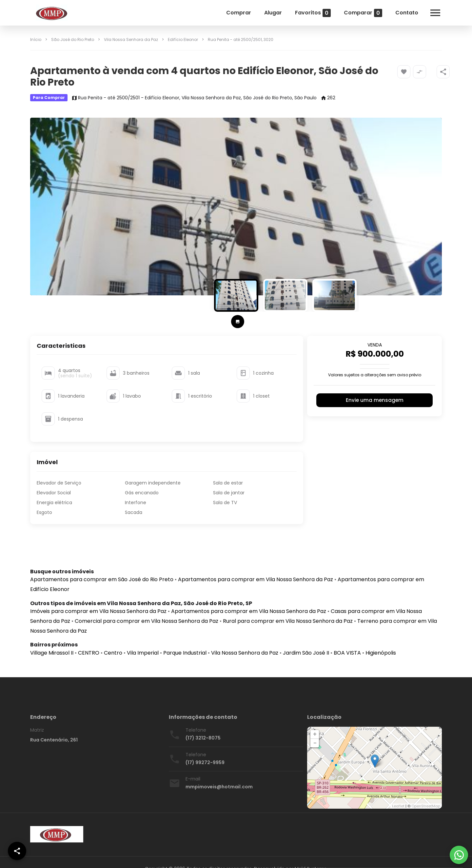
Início (36, 39)
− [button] (315, 743)
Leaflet (398, 806)
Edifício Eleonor (183, 39)
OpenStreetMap (426, 806)
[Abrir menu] (435, 13)
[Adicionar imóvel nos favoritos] (404, 72)
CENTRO (89, 653)
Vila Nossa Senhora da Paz (131, 39)
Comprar (239, 13)
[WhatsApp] (459, 855)
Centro (113, 653)
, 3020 (241, 39)
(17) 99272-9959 (205, 762)
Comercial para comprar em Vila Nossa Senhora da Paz (147, 621)
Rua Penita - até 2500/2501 (235, 39)
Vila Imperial (143, 653)
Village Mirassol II (52, 653)
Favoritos (313, 13)
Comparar (363, 13)
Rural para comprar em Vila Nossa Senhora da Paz (288, 621)
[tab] (238, 322)
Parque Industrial (185, 653)
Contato (407, 13)
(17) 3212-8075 (203, 738)
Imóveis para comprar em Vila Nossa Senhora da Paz (98, 611)
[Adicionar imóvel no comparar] (420, 72)
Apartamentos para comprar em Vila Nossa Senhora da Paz (256, 579)
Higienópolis (381, 653)
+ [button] (315, 734)
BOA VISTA (347, 653)
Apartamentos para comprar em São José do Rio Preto (102, 579)
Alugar (273, 13)
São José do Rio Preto (73, 39)
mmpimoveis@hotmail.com (219, 787)
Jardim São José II (306, 653)
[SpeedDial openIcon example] (443, 72)
